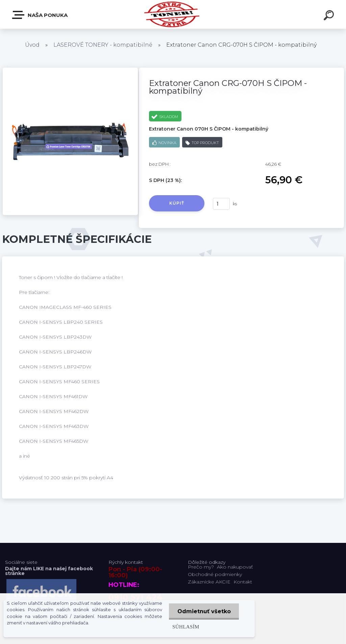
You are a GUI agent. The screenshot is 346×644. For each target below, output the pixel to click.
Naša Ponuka (40, 15)
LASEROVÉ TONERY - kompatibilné (103, 45)
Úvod (32, 45)
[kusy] (221, 204)
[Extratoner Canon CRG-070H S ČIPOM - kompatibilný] (70, 70)
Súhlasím (186, 627)
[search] (330, 16)
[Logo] (173, 14)
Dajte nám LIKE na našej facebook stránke (49, 571)
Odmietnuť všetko (204, 611)
